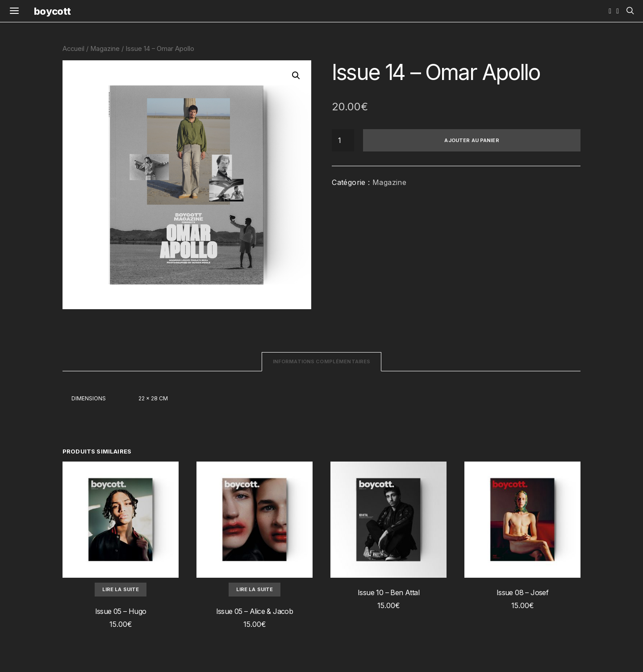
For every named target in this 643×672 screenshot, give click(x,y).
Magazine (105, 49)
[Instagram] (610, 11)
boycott (52, 11)
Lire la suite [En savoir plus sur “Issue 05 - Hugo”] (121, 589)
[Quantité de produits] (343, 140)
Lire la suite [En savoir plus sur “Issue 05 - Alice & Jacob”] (255, 589)
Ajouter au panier (472, 140)
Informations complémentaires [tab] (322, 361)
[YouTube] (618, 11)
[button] (296, 76)
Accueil (73, 49)
